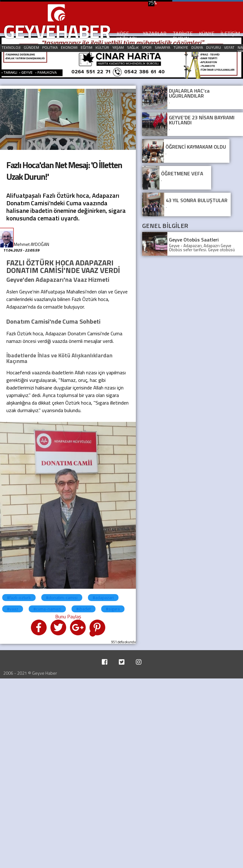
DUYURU (214, 47)
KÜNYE (207, 33)
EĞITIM (87, 47)
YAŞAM (118, 47)
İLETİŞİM (230, 33)
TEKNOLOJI (11, 47)
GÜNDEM (31, 47)
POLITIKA (50, 47)
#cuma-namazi (47, 609)
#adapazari (103, 597)
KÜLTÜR (102, 47)
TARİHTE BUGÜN (183, 36)
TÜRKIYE (181, 47)
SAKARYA (162, 47)
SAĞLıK (133, 47)
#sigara (113, 609)
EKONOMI (69, 47)
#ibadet (84, 609)
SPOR (147, 47)
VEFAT (229, 47)
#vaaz (13, 609)
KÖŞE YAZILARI (127, 36)
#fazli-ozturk (19, 597)
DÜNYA (197, 47)
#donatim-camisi (62, 597)
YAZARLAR (155, 33)
